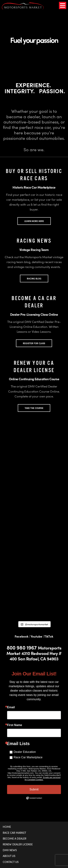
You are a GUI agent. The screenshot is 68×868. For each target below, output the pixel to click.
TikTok (49, 636)
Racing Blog (34, 279)
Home (7, 827)
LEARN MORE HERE (34, 221)
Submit (34, 789)
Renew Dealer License (18, 844)
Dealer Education (25, 752)
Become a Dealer (15, 838)
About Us (9, 856)
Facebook (22, 636)
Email (11, 707)
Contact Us (11, 862)
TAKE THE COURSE (34, 408)
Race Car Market (14, 833)
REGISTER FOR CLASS (34, 343)
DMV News (10, 850)
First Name (15, 725)
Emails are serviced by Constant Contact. (43, 778)
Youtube (36, 636)
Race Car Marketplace (28, 757)
